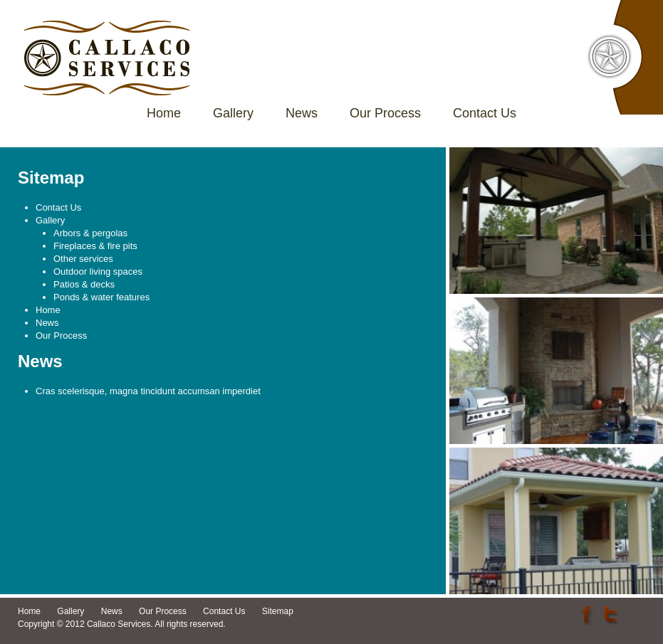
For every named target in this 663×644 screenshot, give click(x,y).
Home (164, 113)
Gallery (233, 113)
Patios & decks (84, 284)
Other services (83, 259)
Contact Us (485, 113)
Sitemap (278, 611)
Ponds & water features (101, 297)
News (302, 113)
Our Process (385, 113)
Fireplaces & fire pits (95, 246)
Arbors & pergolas (90, 233)
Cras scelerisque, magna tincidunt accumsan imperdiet (148, 391)
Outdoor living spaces (98, 271)
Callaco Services (107, 58)
